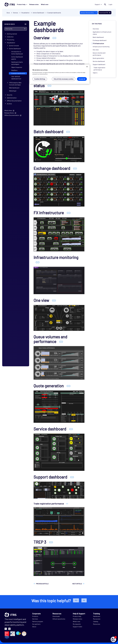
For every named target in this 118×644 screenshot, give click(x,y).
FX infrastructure (98, 43)
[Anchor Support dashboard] (72, 477)
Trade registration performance (99, 69)
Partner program (38, 621)
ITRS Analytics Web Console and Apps (15, 84)
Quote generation (98, 58)
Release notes (34, 4)
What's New (8, 110)
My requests (77, 624)
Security (10, 95)
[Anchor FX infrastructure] (69, 213)
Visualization (11, 43)
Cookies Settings (40, 79)
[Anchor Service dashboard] (71, 429)
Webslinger (13, 91)
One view (96, 50)
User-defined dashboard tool (16, 78)
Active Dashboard (15, 48)
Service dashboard (99, 61)
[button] (113, 639)
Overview (96, 29)
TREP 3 (95, 73)
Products (35, 616)
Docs (8, 13)
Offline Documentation (14, 101)
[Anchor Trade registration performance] (67, 504)
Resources (97, 624)
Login (110, 4)
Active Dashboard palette (17, 58)
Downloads (56, 616)
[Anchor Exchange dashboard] (75, 168)
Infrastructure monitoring (101, 47)
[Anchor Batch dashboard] (68, 132)
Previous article (42, 584)
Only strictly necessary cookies (64, 79)
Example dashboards (54, 13)
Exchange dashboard (100, 40)
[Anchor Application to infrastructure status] (49, 86)
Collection (10, 37)
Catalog (96, 621)
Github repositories (59, 619)
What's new (45, 4)
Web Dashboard (14, 88)
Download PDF (105, 13)
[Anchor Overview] (54, 38)
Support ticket (77, 627)
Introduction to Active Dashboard (17, 53)
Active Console (14, 46)
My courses (97, 619)
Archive (9, 104)
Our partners (36, 624)
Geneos (16, 13)
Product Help (77, 616)
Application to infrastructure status (102, 33)
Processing (11, 40)
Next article (77, 584)
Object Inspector (17, 67)
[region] (60, 74)
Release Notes (9, 113)
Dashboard (97, 616)
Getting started (12, 34)
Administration (12, 98)
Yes (76, 600)
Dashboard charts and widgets (17, 63)
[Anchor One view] (54, 300)
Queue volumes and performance (99, 54)
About (34, 627)
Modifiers (14, 70)
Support (98, 4)
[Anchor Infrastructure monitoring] (38, 262)
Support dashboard (99, 64)
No (84, 600)
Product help (22, 4)
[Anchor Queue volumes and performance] (61, 341)
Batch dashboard (98, 37)
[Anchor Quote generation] (68, 386)
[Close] (87, 67)
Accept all (82, 79)
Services (35, 619)
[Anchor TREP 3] (51, 542)
